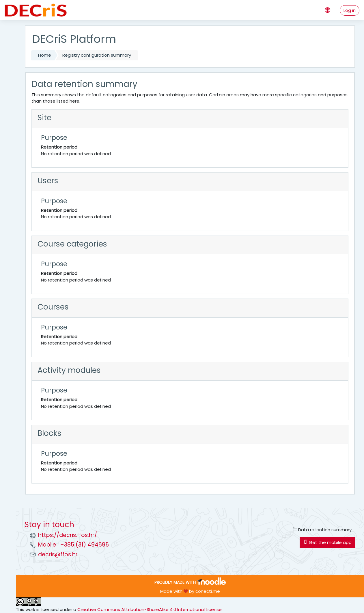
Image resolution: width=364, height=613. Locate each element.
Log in (350, 10)
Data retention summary (322, 530)
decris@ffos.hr (58, 554)
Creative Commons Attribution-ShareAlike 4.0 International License (150, 609)
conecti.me (208, 591)
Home (45, 55)
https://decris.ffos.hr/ (68, 535)
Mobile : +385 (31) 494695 (73, 545)
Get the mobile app (327, 542)
